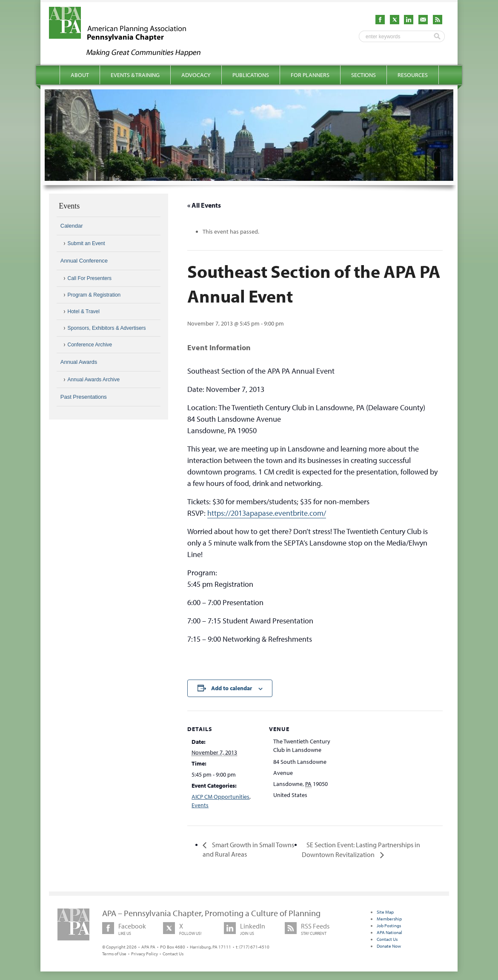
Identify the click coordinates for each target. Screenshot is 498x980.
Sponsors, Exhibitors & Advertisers (107, 328)
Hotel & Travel (84, 311)
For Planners (310, 75)
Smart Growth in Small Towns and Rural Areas (248, 849)
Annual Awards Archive (94, 380)
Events (200, 805)
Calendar (72, 226)
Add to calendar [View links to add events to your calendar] (232, 688)
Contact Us (173, 954)
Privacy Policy (145, 954)
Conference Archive (90, 345)
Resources (413, 75)
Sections (363, 75)
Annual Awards (79, 362)
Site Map (385, 912)
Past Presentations (84, 397)
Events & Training (135, 75)
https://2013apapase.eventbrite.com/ (267, 513)
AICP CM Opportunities (220, 797)
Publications (251, 75)
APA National (389, 932)
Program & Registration (94, 295)
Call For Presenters (90, 278)
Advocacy (196, 75)
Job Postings (389, 926)
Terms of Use (114, 954)
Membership (389, 919)
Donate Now (389, 946)
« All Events (204, 205)
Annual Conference (84, 261)
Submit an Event (86, 243)
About (80, 75)
